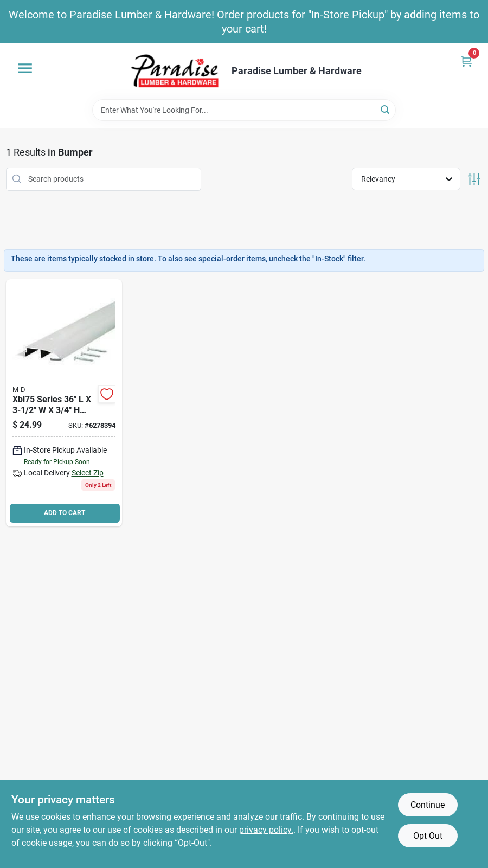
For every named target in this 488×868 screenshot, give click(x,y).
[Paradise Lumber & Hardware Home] (175, 71)
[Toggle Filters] (474, 179)
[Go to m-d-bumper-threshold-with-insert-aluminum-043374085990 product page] (64, 403)
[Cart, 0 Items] (466, 61)
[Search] (386, 109)
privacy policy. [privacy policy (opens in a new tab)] (266, 830)
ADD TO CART (65, 513)
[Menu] (25, 68)
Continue (428, 805)
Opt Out (428, 836)
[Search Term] (244, 110)
